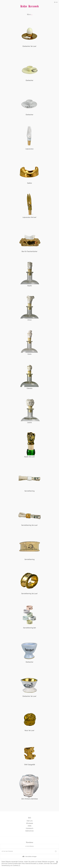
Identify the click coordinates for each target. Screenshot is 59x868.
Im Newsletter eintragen (29, 857)
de (55, 2)
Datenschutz (29, 831)
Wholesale (30, 823)
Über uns (30, 821)
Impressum (30, 828)
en (57, 2)
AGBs (30, 826)
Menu (29, 14)
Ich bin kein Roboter (7, 851)
